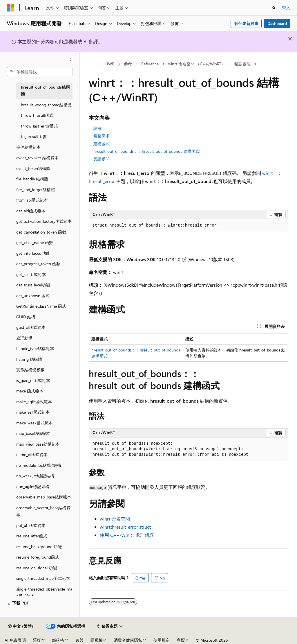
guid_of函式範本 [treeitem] (31, 327)
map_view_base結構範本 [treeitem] (38, 444)
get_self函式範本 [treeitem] (31, 274)
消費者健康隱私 (128, 640)
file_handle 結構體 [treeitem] (32, 179)
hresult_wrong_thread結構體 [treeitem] (46, 105)
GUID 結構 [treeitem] (26, 317)
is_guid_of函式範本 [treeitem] (33, 380)
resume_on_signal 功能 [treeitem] (37, 568)
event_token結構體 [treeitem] (33, 168)
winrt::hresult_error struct (125, 527)
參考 (128, 64)
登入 (286, 7)
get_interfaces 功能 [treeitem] (33, 253)
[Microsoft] (11, 8)
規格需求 (102, 136)
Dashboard (277, 23)
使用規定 (162, 640)
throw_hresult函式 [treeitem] (37, 115)
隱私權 (97, 640)
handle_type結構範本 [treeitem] (35, 348)
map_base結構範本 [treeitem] (33, 433)
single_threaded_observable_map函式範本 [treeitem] (44, 593)
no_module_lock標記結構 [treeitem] (39, 465)
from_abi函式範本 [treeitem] (32, 200)
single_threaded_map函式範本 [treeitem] (43, 578)
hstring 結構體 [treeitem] (29, 359)
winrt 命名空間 (115, 519)
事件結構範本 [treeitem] (28, 147)
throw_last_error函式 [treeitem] (39, 126)
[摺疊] (71, 60)
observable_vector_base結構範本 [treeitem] (43, 511)
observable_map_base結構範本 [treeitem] (44, 497)
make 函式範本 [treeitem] (30, 391)
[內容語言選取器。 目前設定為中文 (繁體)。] (21, 626)
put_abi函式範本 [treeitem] (31, 525)
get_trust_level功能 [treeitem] (33, 285)
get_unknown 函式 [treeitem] (33, 296)
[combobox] (40, 72)
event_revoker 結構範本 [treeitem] (37, 158)
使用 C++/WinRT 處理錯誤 (127, 535)
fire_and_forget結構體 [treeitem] (36, 190)
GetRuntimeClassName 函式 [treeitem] (41, 306)
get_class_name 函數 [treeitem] (35, 242)
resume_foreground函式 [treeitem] (38, 557)
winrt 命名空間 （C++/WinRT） (197, 64)
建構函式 (102, 144)
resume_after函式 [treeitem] (32, 536)
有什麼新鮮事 (246, 23)
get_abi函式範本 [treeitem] (31, 211)
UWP (110, 64)
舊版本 (39, 640)
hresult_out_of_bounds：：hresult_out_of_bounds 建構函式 (146, 151)
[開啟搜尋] (274, 8)
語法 (97, 128)
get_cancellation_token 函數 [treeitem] (41, 232)
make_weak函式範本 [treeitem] (35, 423)
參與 (79, 640)
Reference (150, 64)
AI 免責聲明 (15, 640)
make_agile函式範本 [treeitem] (34, 402)
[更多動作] (283, 64)
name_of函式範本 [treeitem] (32, 454)
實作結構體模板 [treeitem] (30, 370)
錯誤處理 (242, 64)
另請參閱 (102, 159)
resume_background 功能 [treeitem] (39, 547)
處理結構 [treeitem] (24, 338)
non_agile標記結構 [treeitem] (33, 486)
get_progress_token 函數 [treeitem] (38, 264)
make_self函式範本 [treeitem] (33, 412)
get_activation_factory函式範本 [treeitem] (44, 221)
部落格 (58, 640)
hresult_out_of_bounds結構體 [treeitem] (45, 91)
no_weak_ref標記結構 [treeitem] (35, 476)
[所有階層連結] (94, 64)
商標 (181, 640)
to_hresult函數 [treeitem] (34, 136)
